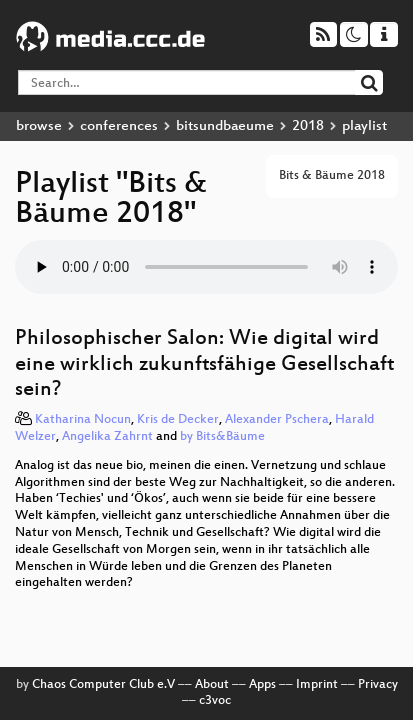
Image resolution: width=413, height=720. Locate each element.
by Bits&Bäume (222, 437)
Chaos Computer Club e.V (103, 685)
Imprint (317, 685)
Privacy (378, 685)
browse (39, 126)
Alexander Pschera (277, 420)
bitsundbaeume (225, 126)
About (212, 685)
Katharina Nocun (83, 420)
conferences (119, 126)
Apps (262, 685)
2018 (308, 126)
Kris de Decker (178, 420)
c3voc (215, 701)
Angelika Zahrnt (107, 437)
